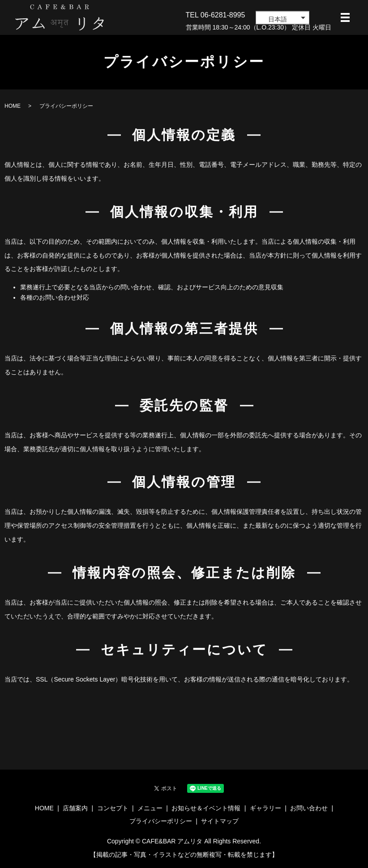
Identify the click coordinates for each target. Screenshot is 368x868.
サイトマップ (220, 821)
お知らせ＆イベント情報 (206, 808)
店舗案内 (75, 808)
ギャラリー (265, 808)
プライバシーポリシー (161, 821)
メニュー (150, 808)
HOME (13, 106)
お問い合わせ (309, 808)
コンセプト (113, 808)
